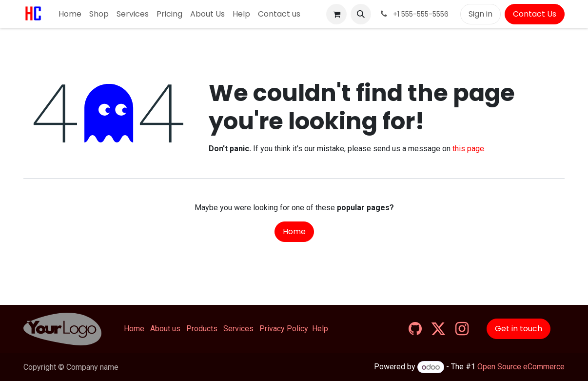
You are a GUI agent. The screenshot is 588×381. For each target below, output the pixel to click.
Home (294, 231)
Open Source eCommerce (521, 367)
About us (165, 329)
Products (202, 329)
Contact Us (535, 14)
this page (468, 149)
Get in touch (519, 329)
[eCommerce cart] (336, 14)
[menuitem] (70, 14)
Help (320, 329)
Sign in (480, 14)
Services (238, 329)
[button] (361, 14)
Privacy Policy (284, 329)
